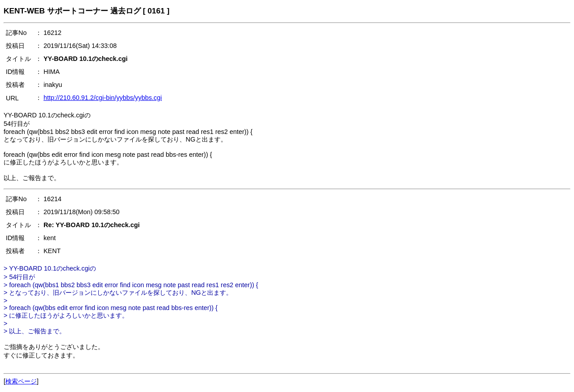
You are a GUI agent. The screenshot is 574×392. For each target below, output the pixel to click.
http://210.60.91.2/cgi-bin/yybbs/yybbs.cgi (103, 98)
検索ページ (21, 381)
